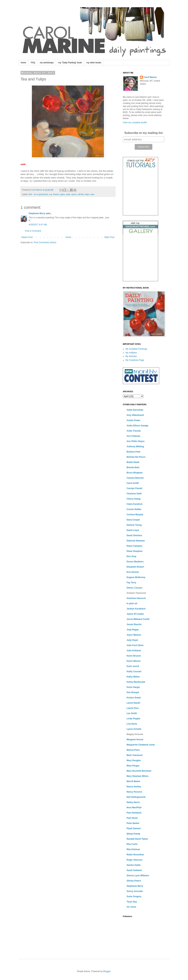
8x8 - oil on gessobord (38, 194)
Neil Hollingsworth (136, 797)
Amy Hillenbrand (135, 415)
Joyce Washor (134, 635)
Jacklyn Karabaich (136, 609)
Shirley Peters (134, 881)
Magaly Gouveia (135, 734)
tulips (87, 194)
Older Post (109, 237)
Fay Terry (131, 583)
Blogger (107, 971)
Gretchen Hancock (136, 598)
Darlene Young (134, 525)
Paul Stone (132, 818)
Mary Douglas (134, 760)
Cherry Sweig (134, 499)
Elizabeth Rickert (135, 567)
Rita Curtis (132, 844)
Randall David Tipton (137, 839)
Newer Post (27, 237)
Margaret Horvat (135, 740)
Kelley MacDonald (136, 682)
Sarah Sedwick (134, 870)
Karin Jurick (133, 666)
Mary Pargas (133, 766)
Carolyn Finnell (134, 488)
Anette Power (134, 420)
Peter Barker (133, 823)
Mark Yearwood (135, 755)
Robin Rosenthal (135, 855)
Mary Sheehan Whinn (137, 776)
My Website (131, 356)
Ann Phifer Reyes (136, 441)
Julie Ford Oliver (135, 645)
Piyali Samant (134, 828)
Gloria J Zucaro (135, 588)
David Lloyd (133, 530)
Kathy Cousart (134, 671)
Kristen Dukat (134, 698)
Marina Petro (133, 750)
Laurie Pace (133, 708)
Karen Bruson (134, 656)
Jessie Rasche (134, 624)
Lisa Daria (132, 724)
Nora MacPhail (134, 808)
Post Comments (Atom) (45, 242)
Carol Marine (150, 77)
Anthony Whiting (135, 447)
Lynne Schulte (134, 729)
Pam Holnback (134, 813)
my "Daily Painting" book (70, 63)
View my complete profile (135, 122)
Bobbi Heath (133, 462)
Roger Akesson (135, 860)
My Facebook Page (135, 360)
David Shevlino (134, 535)
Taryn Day (132, 902)
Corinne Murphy (135, 515)
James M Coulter (135, 614)
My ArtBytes (131, 353)
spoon (74, 194)
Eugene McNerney (136, 577)
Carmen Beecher (135, 478)
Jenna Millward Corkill (138, 619)
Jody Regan (133, 630)
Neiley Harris (133, 802)
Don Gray (131, 556)
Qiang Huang (133, 834)
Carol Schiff (133, 483)
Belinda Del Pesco (136, 457)
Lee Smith (132, 713)
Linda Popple (133, 719)
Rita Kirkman (133, 849)
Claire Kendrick (135, 504)
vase (92, 194)
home (23, 63)
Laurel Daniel (133, 703)
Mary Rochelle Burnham (139, 771)
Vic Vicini (131, 907)
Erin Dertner (133, 572)
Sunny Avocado (135, 891)
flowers (56, 194)
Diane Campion (134, 546)
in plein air (132, 603)
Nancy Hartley (134, 787)
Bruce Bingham (135, 473)
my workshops (47, 63)
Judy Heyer (132, 640)
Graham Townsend (136, 593)
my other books (94, 63)
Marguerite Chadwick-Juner (141, 745)
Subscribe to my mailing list (144, 133)
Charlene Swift (134, 494)
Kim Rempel (133, 692)
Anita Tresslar (134, 431)
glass (63, 194)
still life (81, 194)
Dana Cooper (133, 520)
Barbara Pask (134, 452)
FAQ (33, 63)
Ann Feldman (133, 436)
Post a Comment (33, 231)
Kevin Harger (133, 687)
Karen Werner (134, 661)
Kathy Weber (133, 677)
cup (51, 194)
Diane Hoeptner (135, 551)
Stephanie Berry (37, 213)
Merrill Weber (133, 781)
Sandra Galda (134, 865)
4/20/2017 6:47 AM (38, 225)
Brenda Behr (133, 467)
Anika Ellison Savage (137, 426)
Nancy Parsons (134, 792)
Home (68, 237)
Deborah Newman (136, 541)
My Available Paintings (136, 349)
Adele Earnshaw (135, 410)
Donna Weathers (135, 562)
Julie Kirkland (134, 651)
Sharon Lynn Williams (138, 876)
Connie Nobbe (134, 509)
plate (68, 194)
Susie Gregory (134, 896)
